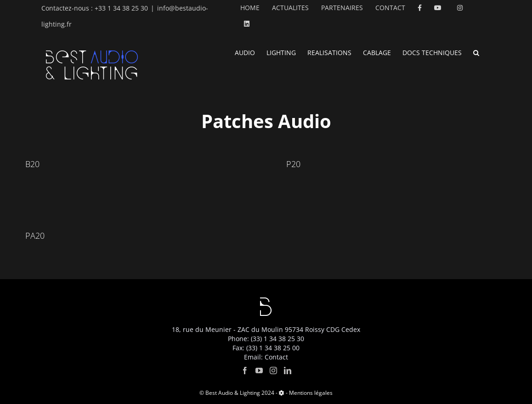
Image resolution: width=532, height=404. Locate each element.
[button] (476, 52)
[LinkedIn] (288, 370)
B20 (32, 164)
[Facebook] (245, 370)
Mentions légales (311, 393)
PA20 (35, 236)
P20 (293, 164)
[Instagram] (273, 370)
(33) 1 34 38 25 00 (273, 348)
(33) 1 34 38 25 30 (277, 339)
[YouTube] (259, 370)
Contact (276, 357)
